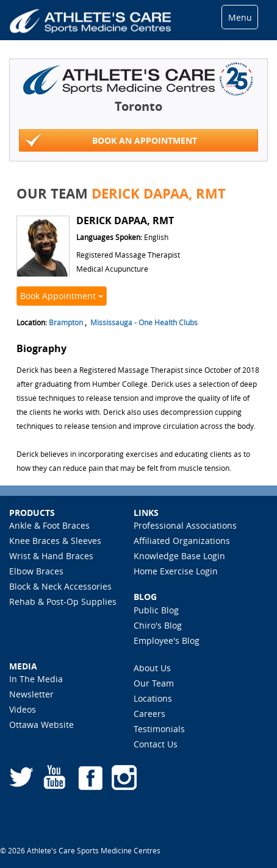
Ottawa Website (41, 725)
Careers (149, 714)
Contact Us (156, 744)
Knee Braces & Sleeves (55, 541)
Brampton (66, 322)
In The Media (36, 679)
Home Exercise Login (176, 571)
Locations (153, 698)
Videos (23, 709)
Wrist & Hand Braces (51, 556)
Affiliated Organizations (182, 541)
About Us (152, 668)
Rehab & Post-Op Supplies (63, 602)
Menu (240, 17)
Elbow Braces (36, 571)
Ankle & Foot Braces (49, 525)
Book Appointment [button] (62, 296)
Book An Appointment (111, 141)
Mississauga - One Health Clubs (144, 322)
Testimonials (159, 729)
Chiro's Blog (158, 625)
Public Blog (156, 610)
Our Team (154, 683)
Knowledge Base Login (179, 556)
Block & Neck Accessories (60, 586)
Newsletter (31, 694)
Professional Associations (185, 525)
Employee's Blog (167, 640)
